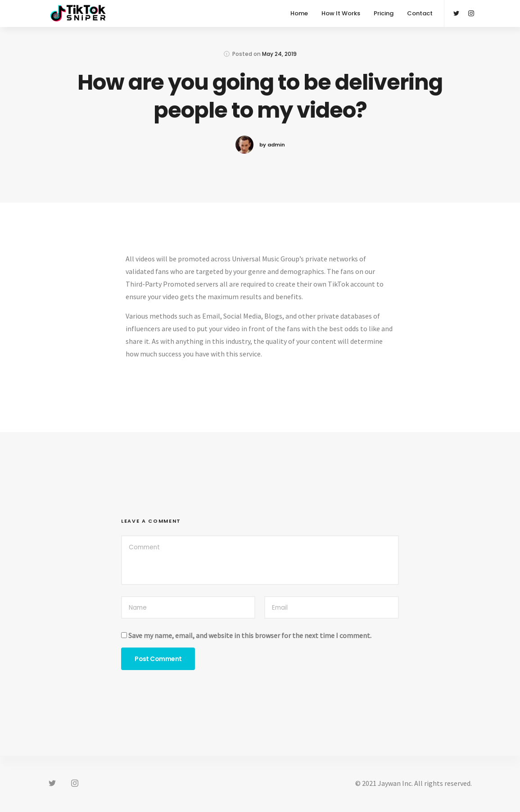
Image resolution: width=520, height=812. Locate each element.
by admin (272, 145)
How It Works (341, 13)
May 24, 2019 (279, 54)
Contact (420, 13)
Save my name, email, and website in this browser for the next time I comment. (250, 635)
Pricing (384, 13)
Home (299, 13)
